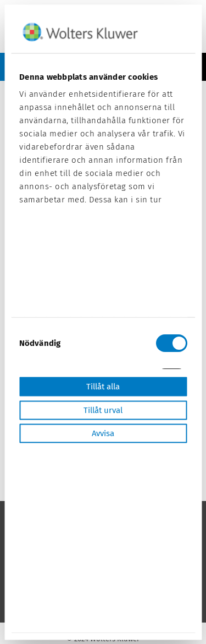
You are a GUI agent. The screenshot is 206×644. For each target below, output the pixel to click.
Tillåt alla (103, 387)
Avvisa (103, 433)
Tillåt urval (103, 410)
